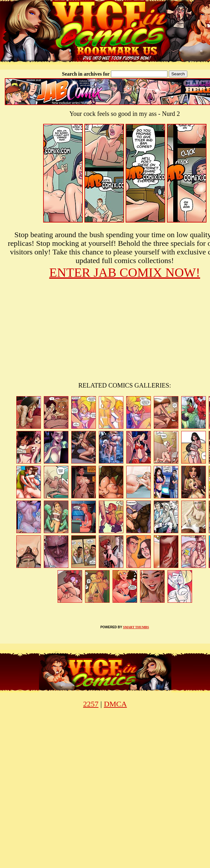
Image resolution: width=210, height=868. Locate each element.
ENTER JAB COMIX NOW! (125, 272)
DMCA (115, 704)
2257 (91, 704)
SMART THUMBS (136, 627)
